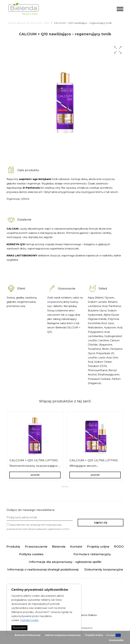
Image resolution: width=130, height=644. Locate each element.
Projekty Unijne (94, 635)
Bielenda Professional (28, 635)
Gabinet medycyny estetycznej (63, 635)
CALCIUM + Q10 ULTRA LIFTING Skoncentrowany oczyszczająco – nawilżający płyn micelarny (35, 466)
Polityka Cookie (29, 620)
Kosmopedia (116, 640)
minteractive (85, 628)
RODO (66, 529)
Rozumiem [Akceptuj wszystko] (19, 628)
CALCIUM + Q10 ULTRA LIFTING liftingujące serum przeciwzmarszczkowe (94, 466)
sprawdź (35, 475)
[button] (118, 50)
